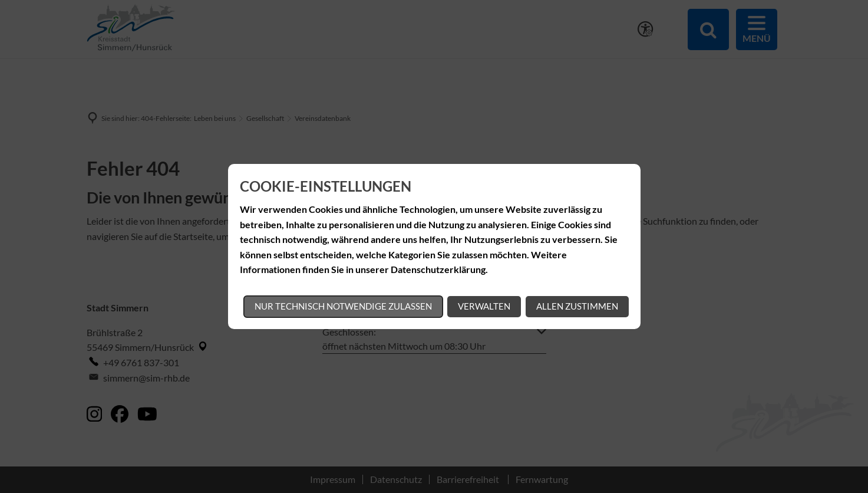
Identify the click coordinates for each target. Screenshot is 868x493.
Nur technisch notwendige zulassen (343, 306)
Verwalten (484, 306)
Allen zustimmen (577, 306)
